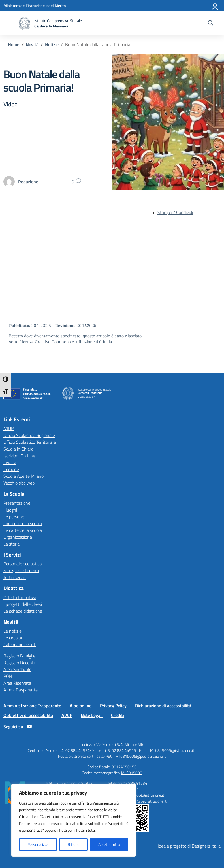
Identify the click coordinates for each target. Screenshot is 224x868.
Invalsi (9, 462)
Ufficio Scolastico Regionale (29, 435)
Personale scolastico (23, 564)
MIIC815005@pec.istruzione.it (141, 756)
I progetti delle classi (23, 604)
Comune (11, 469)
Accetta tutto (109, 844)
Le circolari (13, 638)
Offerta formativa (20, 597)
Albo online (81, 706)
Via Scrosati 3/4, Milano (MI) (120, 744)
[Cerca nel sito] (211, 24)
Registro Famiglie (19, 656)
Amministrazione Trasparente (32, 706)
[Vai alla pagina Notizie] (52, 44)
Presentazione (17, 503)
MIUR (9, 428)
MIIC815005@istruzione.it (172, 750)
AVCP (67, 715)
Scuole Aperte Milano (24, 476)
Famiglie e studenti (21, 570)
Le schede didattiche (23, 611)
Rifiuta (73, 844)
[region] (74, 820)
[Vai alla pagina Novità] (32, 44)
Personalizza (38, 844)
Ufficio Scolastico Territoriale (30, 442)
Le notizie (12, 631)
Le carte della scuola (23, 530)
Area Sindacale (17, 669)
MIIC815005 (132, 773)
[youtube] (29, 727)
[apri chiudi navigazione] (10, 24)
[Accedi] (215, 6)
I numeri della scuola (23, 523)
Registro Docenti (19, 663)
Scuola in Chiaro (18, 449)
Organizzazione (18, 537)
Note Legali (92, 715)
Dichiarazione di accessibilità (163, 706)
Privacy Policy (113, 706)
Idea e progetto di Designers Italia (189, 846)
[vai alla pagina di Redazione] (28, 182)
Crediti (118, 715)
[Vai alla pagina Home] (14, 44)
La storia (11, 544)
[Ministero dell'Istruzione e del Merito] (35, 6)
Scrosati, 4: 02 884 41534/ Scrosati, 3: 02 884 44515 (91, 750)
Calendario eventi (20, 644)
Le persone (14, 517)
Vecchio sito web (19, 483)
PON (8, 676)
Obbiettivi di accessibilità (28, 715)
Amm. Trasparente (21, 690)
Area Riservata (17, 683)
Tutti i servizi (15, 577)
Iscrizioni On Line (19, 456)
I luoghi (10, 510)
